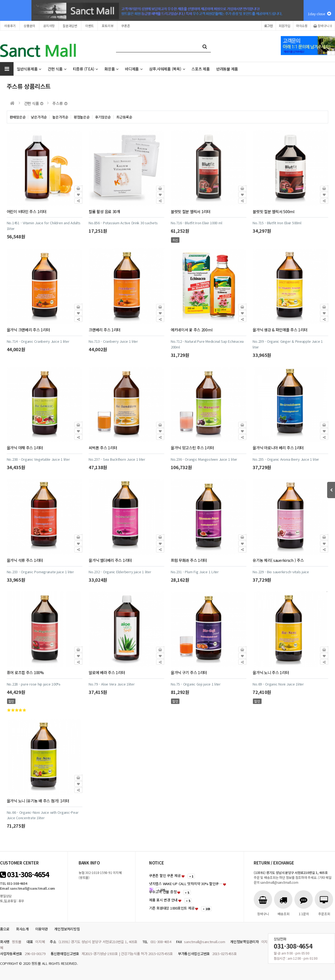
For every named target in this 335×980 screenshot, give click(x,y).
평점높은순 (82, 117)
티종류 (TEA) (85, 69)
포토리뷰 (107, 26)
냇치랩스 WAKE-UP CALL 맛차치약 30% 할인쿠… (186, 884)
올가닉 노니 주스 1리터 (271, 672)
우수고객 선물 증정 (163, 892)
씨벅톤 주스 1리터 (103, 448)
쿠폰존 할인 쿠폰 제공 (165, 875)
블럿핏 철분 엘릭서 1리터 (191, 211)
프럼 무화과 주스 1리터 (189, 560)
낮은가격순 (39, 117)
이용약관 (42, 929)
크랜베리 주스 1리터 (104, 330)
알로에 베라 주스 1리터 (107, 672)
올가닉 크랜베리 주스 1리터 (28, 330)
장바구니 (323, 26)
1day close (319, 14)
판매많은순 (18, 117)
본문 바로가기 (0, 0)
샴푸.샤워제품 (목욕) (167, 69)
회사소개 (22, 929)
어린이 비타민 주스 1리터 (27, 211)
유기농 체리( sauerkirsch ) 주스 (278, 560)
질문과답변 (70, 26)
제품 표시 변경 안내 (163, 900)
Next (333, 53)
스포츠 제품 (200, 69)
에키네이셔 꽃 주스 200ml (192, 330)
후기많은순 (103, 117)
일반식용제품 (29, 69)
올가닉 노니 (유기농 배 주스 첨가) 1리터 (38, 801)
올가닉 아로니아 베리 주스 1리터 (278, 448)
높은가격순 (60, 117)
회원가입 (284, 26)
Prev (329, 53)
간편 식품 (57, 69)
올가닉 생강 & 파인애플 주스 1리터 (280, 330)
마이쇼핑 (302, 26)
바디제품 (134, 69)
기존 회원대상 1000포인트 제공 (172, 908)
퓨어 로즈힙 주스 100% (25, 672)
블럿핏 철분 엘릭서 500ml (273, 211)
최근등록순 (124, 117)
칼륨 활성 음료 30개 (104, 211)
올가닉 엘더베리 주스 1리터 (110, 560)
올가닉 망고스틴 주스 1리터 (192, 448)
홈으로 (5, 929)
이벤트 (89, 26)
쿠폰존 (125, 26)
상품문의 (29, 26)
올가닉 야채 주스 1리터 (25, 448)
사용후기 (10, 26)
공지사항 (49, 26)
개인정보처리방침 (67, 929)
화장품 (111, 69)
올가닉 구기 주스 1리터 (189, 672)
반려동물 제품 (227, 69)
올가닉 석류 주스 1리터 (25, 560)
